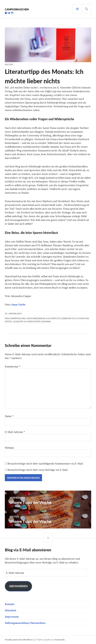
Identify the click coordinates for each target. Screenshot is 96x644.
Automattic (60, 640)
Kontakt (10, 604)
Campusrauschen (17, 9)
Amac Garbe (18, 304)
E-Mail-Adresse (15, 432)
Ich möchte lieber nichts (62, 318)
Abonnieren (18, 586)
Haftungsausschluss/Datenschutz (25, 623)
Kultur (9, 64)
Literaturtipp (33, 322)
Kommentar (13, 366)
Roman (47, 322)
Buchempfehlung (16, 318)
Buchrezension (37, 318)
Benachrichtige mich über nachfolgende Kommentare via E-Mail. (45, 464)
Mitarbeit (11, 610)
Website (9, 448)
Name (9, 416)
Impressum (12, 617)
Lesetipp (19, 322)
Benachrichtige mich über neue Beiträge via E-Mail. (38, 470)
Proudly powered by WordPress (19, 640)
